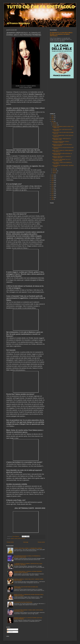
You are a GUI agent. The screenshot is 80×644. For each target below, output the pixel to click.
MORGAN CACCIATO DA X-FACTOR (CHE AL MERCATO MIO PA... (62, 145)
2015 (53, 188)
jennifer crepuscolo (22, 538)
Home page (26, 542)
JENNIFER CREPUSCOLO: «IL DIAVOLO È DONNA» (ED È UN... (62, 157)
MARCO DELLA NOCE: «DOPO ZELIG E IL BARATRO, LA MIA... (62, 139)
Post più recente (10, 542)
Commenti (10, 632)
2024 (53, 120)
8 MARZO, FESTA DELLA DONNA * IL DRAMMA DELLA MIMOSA (28, 548)
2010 (53, 197)
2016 (53, 186)
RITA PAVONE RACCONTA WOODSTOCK (23, 602)
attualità (12, 538)
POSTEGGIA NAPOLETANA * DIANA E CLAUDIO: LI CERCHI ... (61, 142)
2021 (53, 177)
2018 (53, 183)
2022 (53, 175)
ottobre (54, 169)
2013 (53, 192)
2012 (53, 194)
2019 (53, 181)
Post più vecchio (41, 542)
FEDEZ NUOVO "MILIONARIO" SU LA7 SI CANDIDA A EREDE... (61, 160)
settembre (55, 171)
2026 (53, 116)
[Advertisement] (15, 96)
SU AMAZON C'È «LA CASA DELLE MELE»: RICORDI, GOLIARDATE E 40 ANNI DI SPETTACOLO (61, 34)
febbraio (54, 173)
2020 (53, 179)
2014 (53, 190)
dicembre (55, 123)
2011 (53, 195)
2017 (53, 184)
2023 (53, 121)
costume (16, 538)
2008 (53, 199)
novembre (55, 125)
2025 (53, 118)
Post (9, 629)
